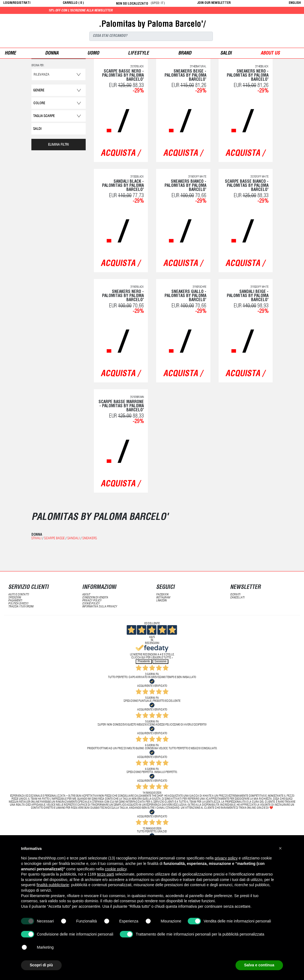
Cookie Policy (91, 604)
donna (52, 54)
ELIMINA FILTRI (58, 145)
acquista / (120, 154)
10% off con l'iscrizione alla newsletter (98, 11)
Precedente (144, 662)
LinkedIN (161, 601)
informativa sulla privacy (100, 607)
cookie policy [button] (116, 869)
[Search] (151, 36)
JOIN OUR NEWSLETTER (214, 3)
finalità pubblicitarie (53, 885)
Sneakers (90, 539)
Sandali (74, 539)
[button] (280, 848)
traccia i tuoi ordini (21, 607)
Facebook (162, 595)
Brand (185, 54)
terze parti (106, 874)
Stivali (36, 539)
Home (10, 54)
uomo (93, 54)
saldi (226, 54)
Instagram (163, 598)
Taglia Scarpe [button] (44, 116)
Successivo (160, 662)
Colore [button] (39, 104)
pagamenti (15, 601)
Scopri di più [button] (41, 965)
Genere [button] (39, 91)
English (295, 3)
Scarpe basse (54, 539)
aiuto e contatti (18, 595)
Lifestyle (138, 54)
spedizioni (14, 598)
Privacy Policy (92, 601)
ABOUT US (270, 54)
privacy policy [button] (226, 858)
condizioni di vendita (95, 598)
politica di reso (18, 604)
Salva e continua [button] (259, 965)
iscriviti (235, 595)
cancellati (237, 598)
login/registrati (17, 3)
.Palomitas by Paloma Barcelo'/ (152, 25)
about (86, 595)
